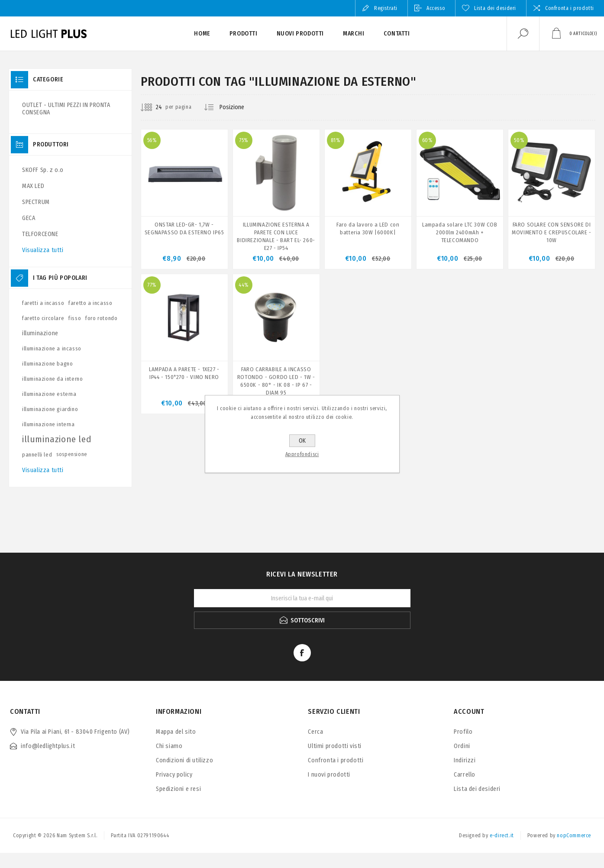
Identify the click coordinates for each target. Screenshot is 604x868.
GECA (29, 218)
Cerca (315, 732)
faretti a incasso (43, 303)
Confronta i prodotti (570, 8)
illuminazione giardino (50, 409)
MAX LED (33, 186)
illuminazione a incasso (52, 348)
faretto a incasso (90, 303)
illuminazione (40, 333)
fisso (75, 318)
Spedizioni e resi (178, 789)
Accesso (436, 8)
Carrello (465, 775)
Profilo (463, 732)
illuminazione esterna (49, 394)
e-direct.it (502, 836)
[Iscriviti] (302, 598)
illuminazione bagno (47, 364)
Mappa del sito (176, 732)
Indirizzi (465, 760)
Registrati (386, 8)
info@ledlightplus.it (48, 746)
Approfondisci (302, 454)
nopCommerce (574, 836)
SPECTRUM (36, 202)
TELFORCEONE (40, 234)
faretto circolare (43, 318)
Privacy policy (174, 775)
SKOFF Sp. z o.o (43, 170)
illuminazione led (57, 439)
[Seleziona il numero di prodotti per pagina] (152, 107)
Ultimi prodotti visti (335, 746)
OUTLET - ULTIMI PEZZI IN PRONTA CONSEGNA (66, 109)
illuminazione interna (48, 424)
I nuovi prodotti (329, 775)
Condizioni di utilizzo (184, 760)
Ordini (462, 746)
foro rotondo (101, 318)
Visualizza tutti (43, 250)
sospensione (72, 454)
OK (302, 441)
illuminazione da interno (52, 379)
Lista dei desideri (477, 789)
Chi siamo (169, 746)
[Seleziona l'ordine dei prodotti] (239, 107)
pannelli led (37, 455)
